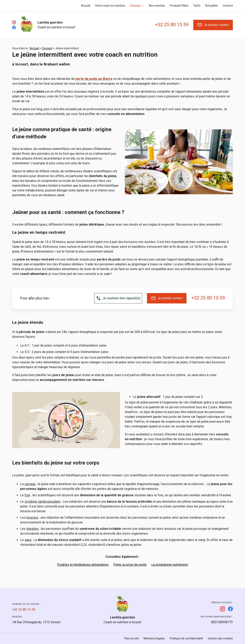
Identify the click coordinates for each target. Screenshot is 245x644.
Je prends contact (213, 25)
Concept (135, 6)
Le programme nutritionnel (170, 565)
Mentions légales (154, 638)
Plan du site (131, 638)
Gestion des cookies (220, 638)
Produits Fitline (179, 6)
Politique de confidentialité (186, 638)
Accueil (86, 6)
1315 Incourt (36, 622)
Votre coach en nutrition (110, 6)
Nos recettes (157, 6)
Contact (228, 6)
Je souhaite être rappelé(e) (118, 298)
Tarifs (197, 6)
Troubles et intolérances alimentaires (83, 565)
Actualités (212, 6)
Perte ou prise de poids (130, 565)
